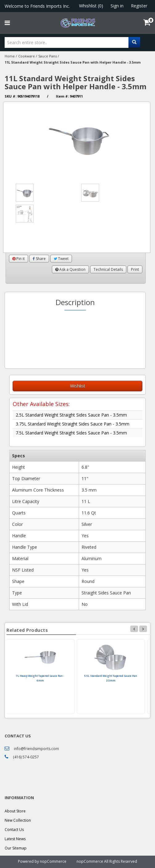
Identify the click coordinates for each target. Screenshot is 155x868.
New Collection (18, 820)
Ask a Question (70, 269)
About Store (15, 811)
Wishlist (78, 386)
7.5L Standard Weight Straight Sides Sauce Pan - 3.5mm (71, 433)
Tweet (61, 259)
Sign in (117, 6)
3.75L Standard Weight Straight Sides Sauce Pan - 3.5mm (73, 424)
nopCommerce (53, 861)
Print (135, 269)
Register (139, 6)
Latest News (15, 839)
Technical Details (108, 269)
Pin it (19, 259)
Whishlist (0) (91, 6)
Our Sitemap (16, 848)
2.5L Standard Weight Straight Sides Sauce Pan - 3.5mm (71, 415)
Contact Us (14, 830)
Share (39, 259)
